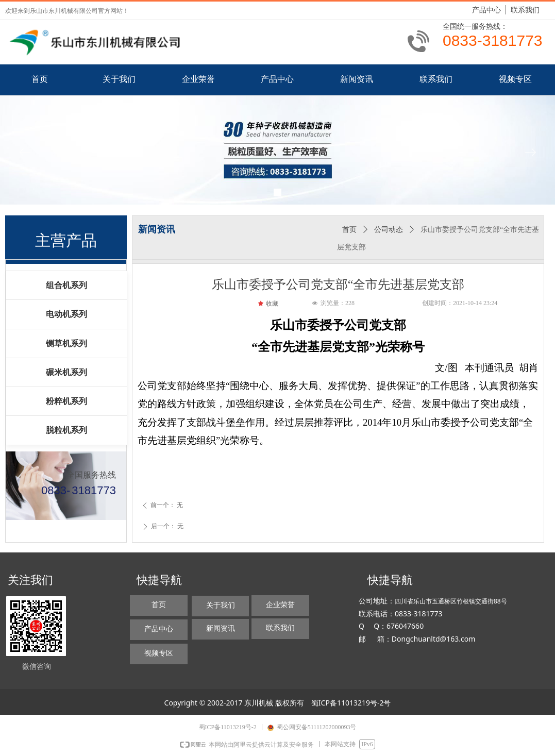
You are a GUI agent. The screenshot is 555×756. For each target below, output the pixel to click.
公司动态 (389, 230)
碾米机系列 (66, 372)
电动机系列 (66, 314)
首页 (349, 230)
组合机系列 (66, 285)
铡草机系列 (66, 343)
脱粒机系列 (66, 430)
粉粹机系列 (66, 401)
